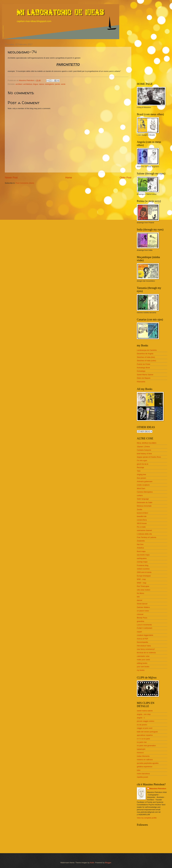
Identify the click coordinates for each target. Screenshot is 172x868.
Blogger (108, 863)
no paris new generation (146, 746)
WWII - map (142, 583)
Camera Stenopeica (145, 492)
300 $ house (142, 523)
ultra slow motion (144, 590)
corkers (140, 495)
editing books (142, 663)
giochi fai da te (143, 464)
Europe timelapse (144, 576)
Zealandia (141, 541)
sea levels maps (143, 555)
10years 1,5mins (143, 447)
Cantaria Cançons (144, 450)
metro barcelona (143, 774)
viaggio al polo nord (145, 728)
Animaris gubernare (145, 481)
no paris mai (142, 742)
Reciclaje (140, 467)
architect (19, 84)
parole (57, 84)
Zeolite (140, 509)
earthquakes (142, 558)
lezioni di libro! (143, 513)
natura (41, 84)
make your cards (143, 660)
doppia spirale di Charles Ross (149, 457)
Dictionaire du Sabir (145, 502)
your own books (143, 667)
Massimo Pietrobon (158, 789)
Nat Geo (140, 544)
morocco (140, 753)
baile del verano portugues (147, 732)
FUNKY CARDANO (145, 628)
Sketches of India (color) (146, 361)
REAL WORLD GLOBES (147, 443)
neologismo (49, 84)
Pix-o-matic (141, 527)
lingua (36, 84)
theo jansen (141, 478)
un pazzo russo (143, 611)
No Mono (140, 593)
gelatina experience (145, 767)
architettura (28, 84)
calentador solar (143, 656)
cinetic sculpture (143, 485)
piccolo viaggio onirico (146, 721)
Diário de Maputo (144, 378)
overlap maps (142, 562)
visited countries (143, 569)
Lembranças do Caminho (147, 350)
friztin (92, 863)
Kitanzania (141, 382)
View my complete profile (147, 818)
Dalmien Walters (143, 607)
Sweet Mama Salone (145, 375)
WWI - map (141, 579)
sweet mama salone (145, 711)
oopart (139, 632)
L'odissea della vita (144, 534)
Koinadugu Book (143, 368)
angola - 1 (141, 718)
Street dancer (142, 604)
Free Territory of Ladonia (147, 537)
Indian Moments (143, 756)
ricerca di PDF (143, 639)
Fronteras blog (143, 565)
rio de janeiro (142, 725)
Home (69, 178)
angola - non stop (144, 714)
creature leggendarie (145, 635)
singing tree (141, 474)
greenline (141, 621)
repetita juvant (142, 777)
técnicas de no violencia (146, 653)
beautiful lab (142, 516)
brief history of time (144, 454)
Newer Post (11, 178)
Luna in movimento (144, 625)
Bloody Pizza (142, 618)
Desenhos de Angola (145, 354)
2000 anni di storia (144, 572)
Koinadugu (141, 371)
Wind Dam (141, 488)
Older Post (125, 178)
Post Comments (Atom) (25, 183)
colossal (140, 614)
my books (141, 670)
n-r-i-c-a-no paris (143, 739)
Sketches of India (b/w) (146, 357)
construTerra (142, 520)
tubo (139, 770)
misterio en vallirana (145, 760)
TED (139, 471)
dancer (140, 600)
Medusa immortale (144, 506)
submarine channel (144, 530)
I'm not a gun (142, 460)
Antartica (140, 548)
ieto (138, 597)
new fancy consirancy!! (146, 649)
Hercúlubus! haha (144, 646)
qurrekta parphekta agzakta (148, 763)
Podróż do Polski (144, 364)
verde (63, 84)
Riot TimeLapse (143, 586)
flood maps (141, 551)
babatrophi (141, 749)
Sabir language (143, 499)
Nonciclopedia (142, 642)
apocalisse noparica (145, 735)
